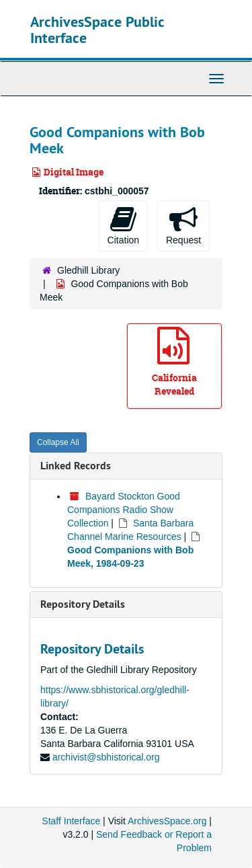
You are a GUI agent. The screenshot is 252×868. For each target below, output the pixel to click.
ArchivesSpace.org (167, 821)
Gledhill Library (88, 270)
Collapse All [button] (58, 442)
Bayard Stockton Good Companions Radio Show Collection (124, 510)
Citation (123, 225)
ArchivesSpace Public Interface (97, 30)
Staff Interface (71, 821)
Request (183, 225)
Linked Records (76, 466)
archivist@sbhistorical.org (106, 757)
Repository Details (83, 604)
